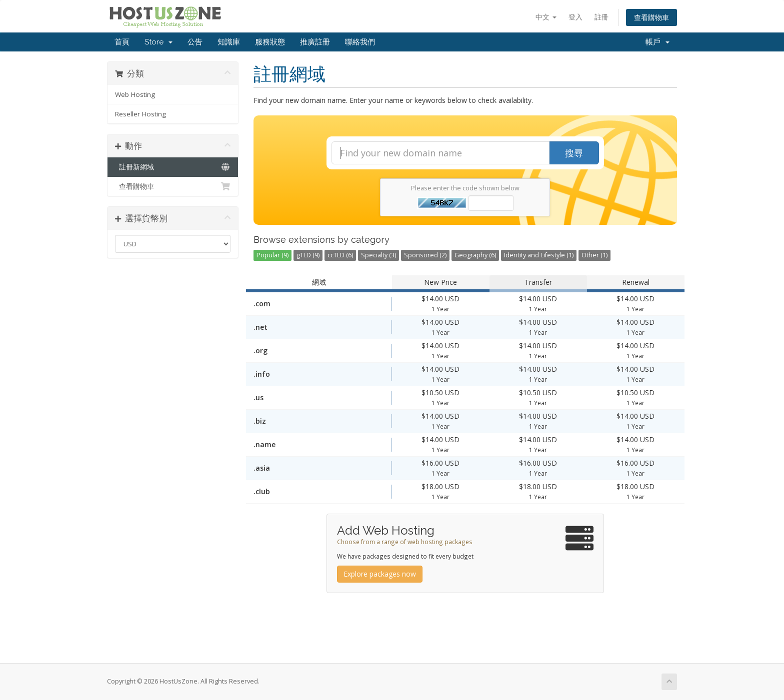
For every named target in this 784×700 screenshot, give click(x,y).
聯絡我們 (360, 42)
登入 (575, 17)
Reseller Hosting (140, 114)
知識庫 (229, 42)
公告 (195, 42)
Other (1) (594, 255)
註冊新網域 (173, 167)
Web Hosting (135, 94)
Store (158, 42)
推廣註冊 (315, 42)
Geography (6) (475, 255)
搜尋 (574, 153)
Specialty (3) (378, 255)
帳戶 (657, 42)
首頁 (122, 42)
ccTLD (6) (340, 255)
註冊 (601, 17)
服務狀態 (270, 42)
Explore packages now (380, 574)
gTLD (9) (308, 255)
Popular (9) (272, 255)
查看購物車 (651, 17)
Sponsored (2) (425, 255)
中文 (546, 17)
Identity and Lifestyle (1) (539, 255)
